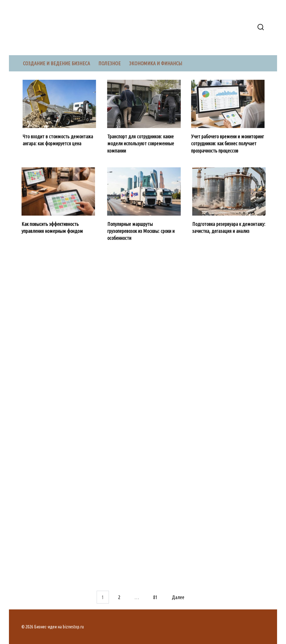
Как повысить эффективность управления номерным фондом (53, 227)
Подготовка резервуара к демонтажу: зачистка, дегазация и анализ (229, 227)
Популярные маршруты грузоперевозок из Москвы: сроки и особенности (141, 231)
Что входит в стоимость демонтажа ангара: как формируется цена (58, 140)
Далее (178, 597)
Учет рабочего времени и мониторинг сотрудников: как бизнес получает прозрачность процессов (228, 143)
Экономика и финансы (156, 63)
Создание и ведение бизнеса (56, 63)
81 (155, 597)
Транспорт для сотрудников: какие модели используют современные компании (141, 143)
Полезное (109, 63)
